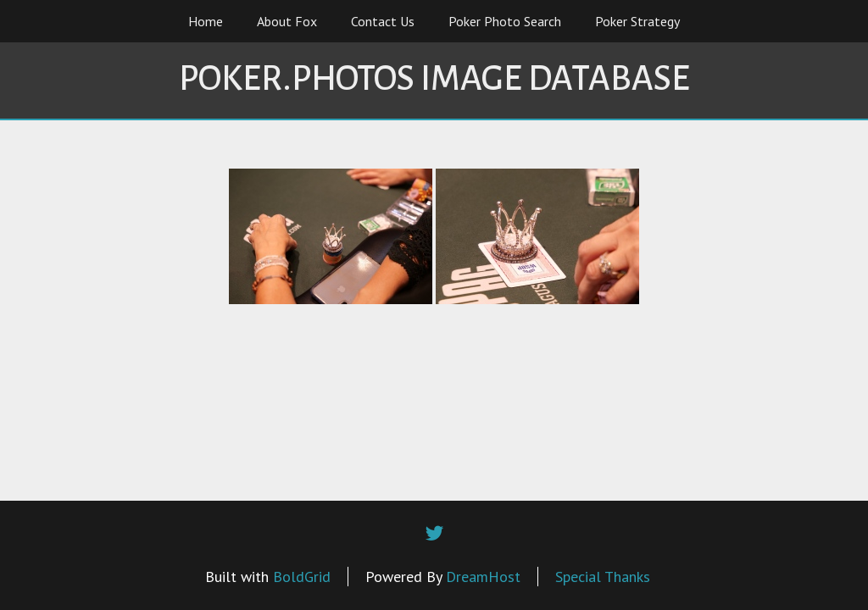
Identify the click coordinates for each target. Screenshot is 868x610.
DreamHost (483, 577)
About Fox (287, 21)
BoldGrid (302, 577)
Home (206, 21)
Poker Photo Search (505, 21)
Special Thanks (603, 577)
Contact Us (383, 21)
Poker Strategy (637, 21)
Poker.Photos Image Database (434, 79)
